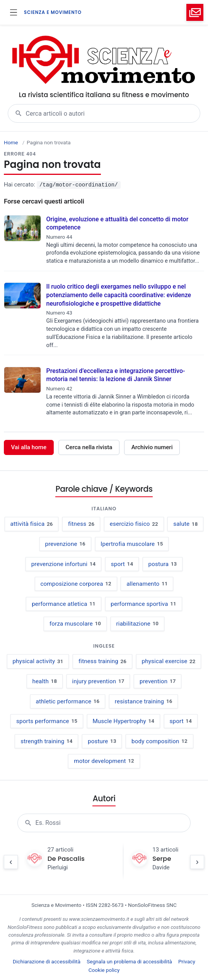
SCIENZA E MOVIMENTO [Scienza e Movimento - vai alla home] (53, 13)
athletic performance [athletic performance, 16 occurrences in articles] (68, 701)
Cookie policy (104, 970)
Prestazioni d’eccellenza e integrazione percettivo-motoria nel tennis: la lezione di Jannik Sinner (116, 375)
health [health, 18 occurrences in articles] (44, 681)
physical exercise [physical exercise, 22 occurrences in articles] (169, 661)
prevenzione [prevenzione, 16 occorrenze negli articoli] (65, 544)
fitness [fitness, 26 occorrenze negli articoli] (81, 524)
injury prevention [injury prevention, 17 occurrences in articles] (98, 681)
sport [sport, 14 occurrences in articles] (180, 721)
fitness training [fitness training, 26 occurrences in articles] (102, 661)
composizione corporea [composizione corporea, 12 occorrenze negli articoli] (76, 584)
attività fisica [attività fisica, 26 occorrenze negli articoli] (32, 524)
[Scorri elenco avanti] (197, 862)
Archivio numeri (152, 447)
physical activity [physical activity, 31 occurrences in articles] (38, 661)
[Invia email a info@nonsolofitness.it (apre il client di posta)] (195, 12)
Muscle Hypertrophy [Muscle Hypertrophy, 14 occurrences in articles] (123, 721)
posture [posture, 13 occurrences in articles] (102, 741)
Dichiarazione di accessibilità (47, 961)
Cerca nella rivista (89, 447)
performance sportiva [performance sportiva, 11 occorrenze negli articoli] (143, 604)
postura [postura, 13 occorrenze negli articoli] (163, 564)
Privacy (187, 961)
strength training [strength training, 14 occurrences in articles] (46, 741)
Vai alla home (29, 447)
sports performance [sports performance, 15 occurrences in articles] (47, 721)
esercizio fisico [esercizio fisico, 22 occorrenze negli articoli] (134, 524)
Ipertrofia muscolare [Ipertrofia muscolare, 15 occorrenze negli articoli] (132, 544)
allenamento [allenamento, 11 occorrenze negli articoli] (147, 584)
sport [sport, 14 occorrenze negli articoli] (122, 564)
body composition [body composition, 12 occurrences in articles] (159, 741)
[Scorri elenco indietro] (11, 862)
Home (11, 142)
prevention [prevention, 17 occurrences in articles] (158, 681)
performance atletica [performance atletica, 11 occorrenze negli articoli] (64, 604)
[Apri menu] (14, 12)
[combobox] (113, 113)
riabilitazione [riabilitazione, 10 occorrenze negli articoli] (138, 624)
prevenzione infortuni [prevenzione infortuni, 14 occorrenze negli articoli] (64, 564)
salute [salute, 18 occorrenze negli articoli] (185, 524)
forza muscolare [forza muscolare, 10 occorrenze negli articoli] (75, 624)
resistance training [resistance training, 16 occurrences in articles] (144, 701)
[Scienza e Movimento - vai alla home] (104, 61)
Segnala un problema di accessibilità (129, 961)
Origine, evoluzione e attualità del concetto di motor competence (118, 223)
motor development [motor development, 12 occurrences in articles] (104, 761)
